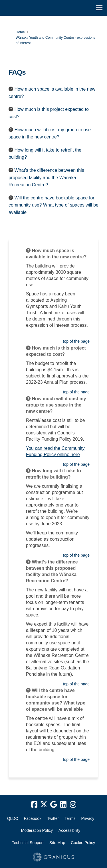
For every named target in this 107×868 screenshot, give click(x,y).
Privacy (88, 818)
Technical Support (28, 843)
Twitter (53, 818)
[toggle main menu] (99, 8)
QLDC (13, 818)
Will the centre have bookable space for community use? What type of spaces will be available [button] (53, 205)
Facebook (33, 818)
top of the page (76, 341)
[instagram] (73, 805)
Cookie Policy (83, 843)
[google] (54, 805)
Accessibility (69, 830)
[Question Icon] (11, 89)
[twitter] (44, 805)
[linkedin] (63, 805)
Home (20, 32)
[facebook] (34, 805)
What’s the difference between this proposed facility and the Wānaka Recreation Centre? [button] (46, 177)
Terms (70, 818)
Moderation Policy (37, 830)
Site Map (57, 843)
